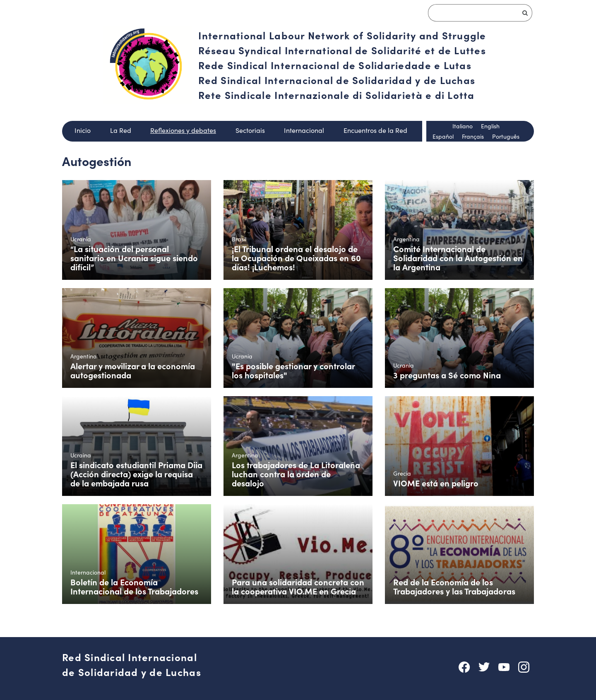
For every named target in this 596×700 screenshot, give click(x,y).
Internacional (304, 130)
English (490, 126)
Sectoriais (250, 130)
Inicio (83, 130)
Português (506, 136)
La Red (121, 130)
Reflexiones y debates (183, 130)
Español (443, 136)
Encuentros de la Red (375, 130)
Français (473, 136)
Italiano (463, 126)
